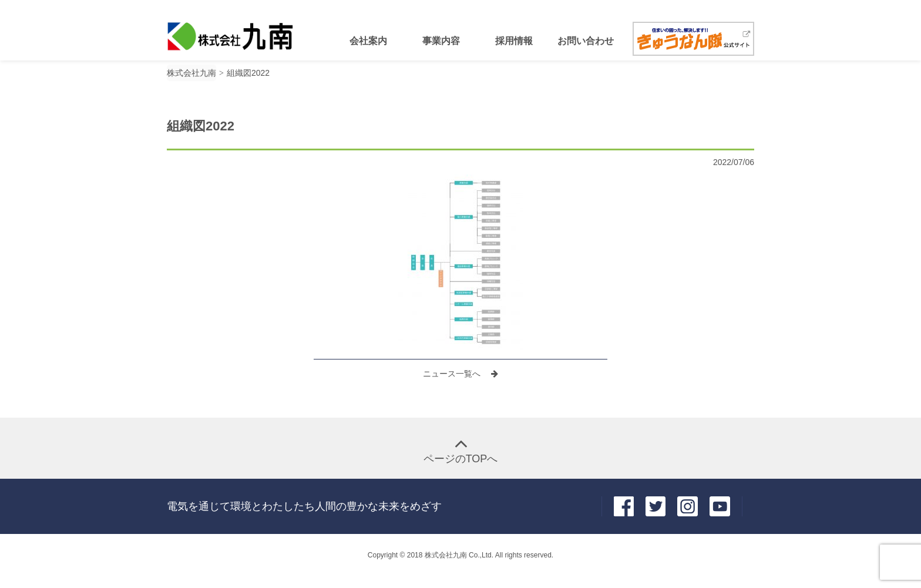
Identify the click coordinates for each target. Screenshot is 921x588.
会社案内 (368, 41)
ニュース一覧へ (453, 374)
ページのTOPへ (461, 459)
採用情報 (514, 41)
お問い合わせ (586, 41)
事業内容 (441, 41)
